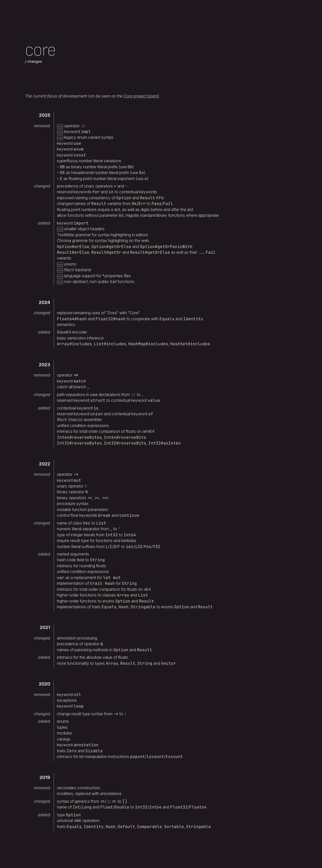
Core (40, 50)
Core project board (141, 96)
